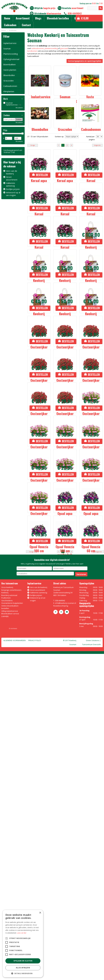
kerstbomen (32, 51)
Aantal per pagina (90, 157)
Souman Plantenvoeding (11, 51)
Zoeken (7, 115)
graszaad (64, 48)
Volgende (97, 164)
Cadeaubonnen (10, 86)
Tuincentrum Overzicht (91, 971)
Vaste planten (10, 70)
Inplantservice (10, 43)
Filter (6, 36)
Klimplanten (9, 91)
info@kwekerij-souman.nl (66, 929)
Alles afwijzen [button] (23, 968)
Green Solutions (93, 967)
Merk (6, 99)
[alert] (23, 944)
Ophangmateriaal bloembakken (11, 62)
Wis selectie (19, 108)
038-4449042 (75, 13)
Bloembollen (9, 75)
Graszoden (8, 81)
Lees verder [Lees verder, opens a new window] (22, 933)
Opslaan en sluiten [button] (23, 961)
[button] (23, 973)
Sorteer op (59, 155)
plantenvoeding (51, 48)
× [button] (40, 913)
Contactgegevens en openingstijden (85, 61)
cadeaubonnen (38, 48)
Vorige (33, 164)
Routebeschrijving (61, 932)
